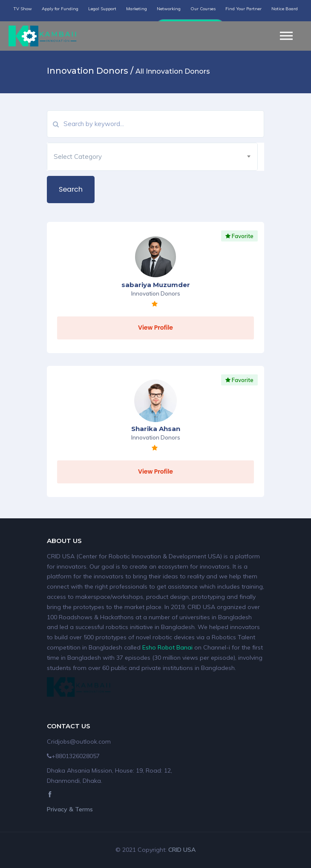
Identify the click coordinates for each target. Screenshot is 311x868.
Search (71, 189)
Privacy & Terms (70, 809)
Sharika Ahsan (156, 429)
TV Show (23, 9)
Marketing (137, 9)
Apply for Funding (60, 9)
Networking (169, 9)
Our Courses (203, 9)
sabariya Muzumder (156, 285)
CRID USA (182, 850)
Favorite (239, 236)
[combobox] (152, 157)
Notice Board (285, 9)
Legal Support (102, 9)
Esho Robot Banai (167, 647)
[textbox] (152, 157)
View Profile (155, 328)
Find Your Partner (243, 9)
